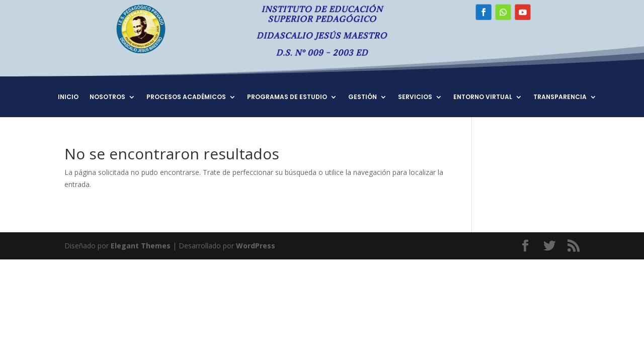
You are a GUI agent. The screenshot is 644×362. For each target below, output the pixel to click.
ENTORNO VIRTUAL (483, 97)
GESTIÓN (363, 97)
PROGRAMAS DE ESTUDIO (287, 97)
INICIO (68, 97)
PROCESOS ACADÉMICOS (186, 97)
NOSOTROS (107, 97)
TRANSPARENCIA (560, 97)
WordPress (256, 246)
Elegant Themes (141, 246)
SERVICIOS (415, 97)
